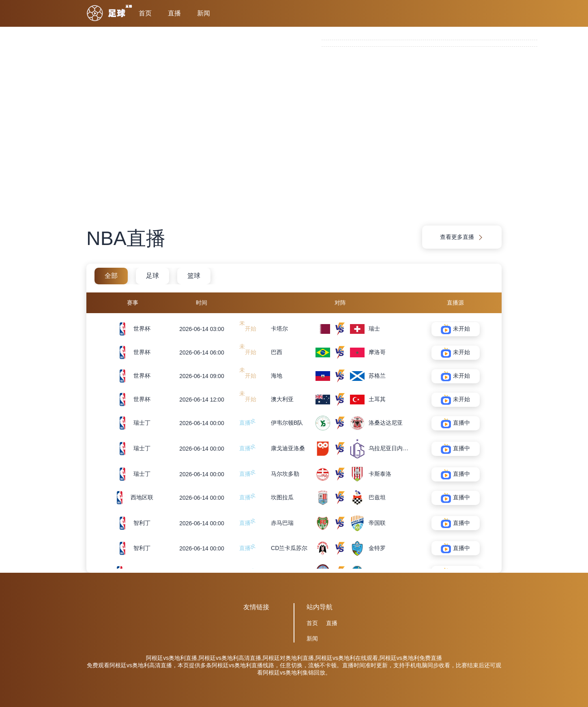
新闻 (204, 13)
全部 (111, 276)
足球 (152, 276)
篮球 (194, 276)
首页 (145, 13)
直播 (174, 13)
